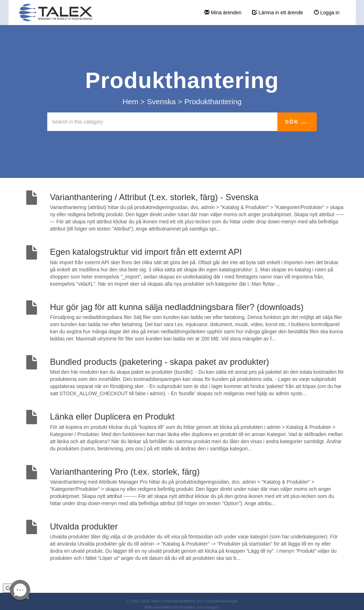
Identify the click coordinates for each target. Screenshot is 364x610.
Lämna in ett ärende (277, 13)
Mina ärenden (223, 13)
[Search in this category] (162, 122)
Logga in (327, 13)
